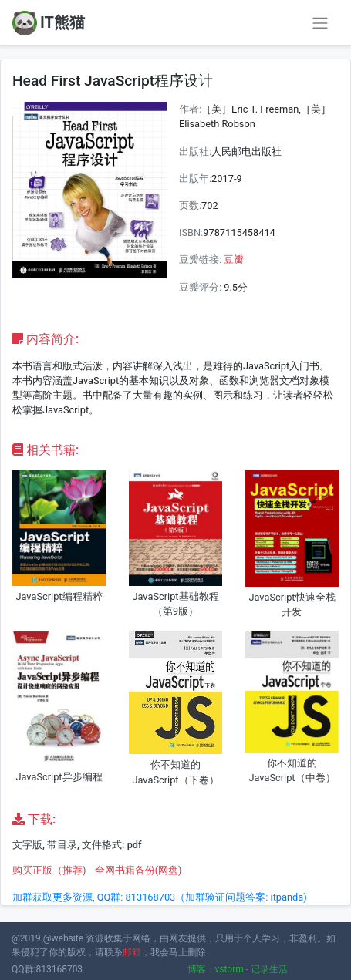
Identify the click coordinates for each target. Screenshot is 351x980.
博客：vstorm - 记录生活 (238, 969)
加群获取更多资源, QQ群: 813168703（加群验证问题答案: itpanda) (160, 897)
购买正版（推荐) (49, 870)
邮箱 (132, 952)
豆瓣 (234, 259)
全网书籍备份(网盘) (138, 870)
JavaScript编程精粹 (59, 596)
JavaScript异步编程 (59, 777)
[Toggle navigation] (320, 23)
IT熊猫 (49, 23)
